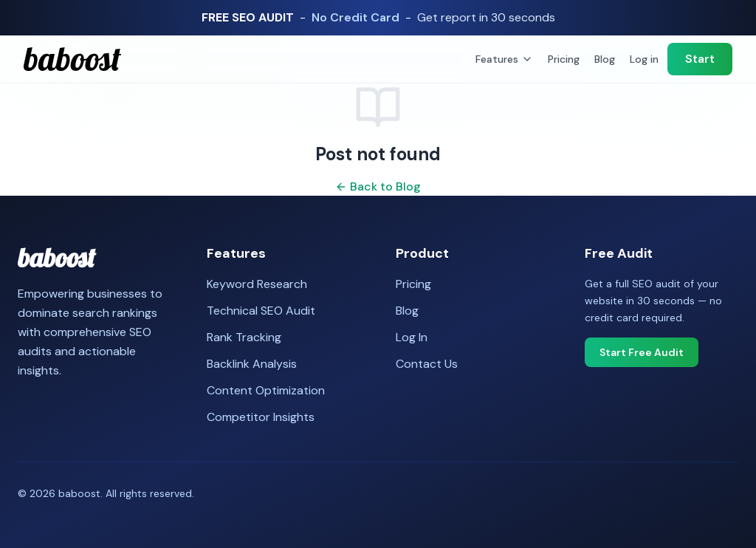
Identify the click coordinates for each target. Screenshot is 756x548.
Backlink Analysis (252, 364)
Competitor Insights (261, 417)
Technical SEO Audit (261, 311)
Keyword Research (257, 284)
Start (700, 59)
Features (504, 59)
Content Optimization (266, 390)
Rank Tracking (244, 337)
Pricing (564, 59)
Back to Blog (378, 186)
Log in (644, 59)
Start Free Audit (642, 352)
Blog (605, 59)
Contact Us (427, 364)
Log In (412, 337)
